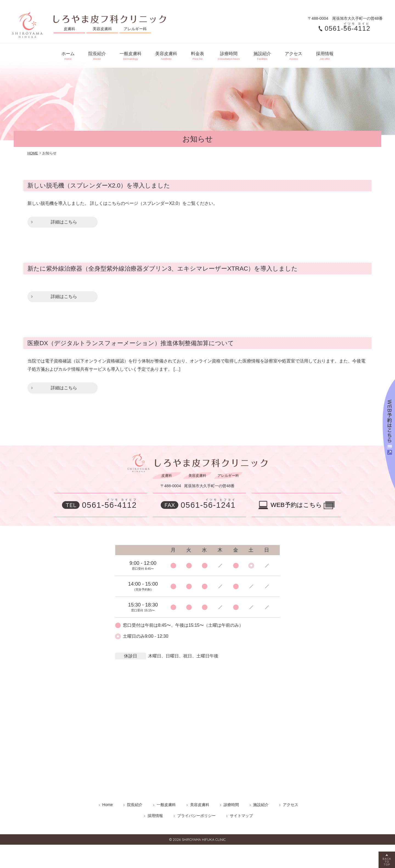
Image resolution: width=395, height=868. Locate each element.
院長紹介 (89, 54)
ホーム (57, 54)
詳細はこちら (64, 218)
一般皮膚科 (125, 54)
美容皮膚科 (163, 54)
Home (108, 801)
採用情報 (336, 54)
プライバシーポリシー (196, 812)
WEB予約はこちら (296, 501)
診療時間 (232, 54)
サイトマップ (241, 812)
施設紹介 (268, 54)
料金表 (198, 54)
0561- (349, 29)
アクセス (302, 54)
